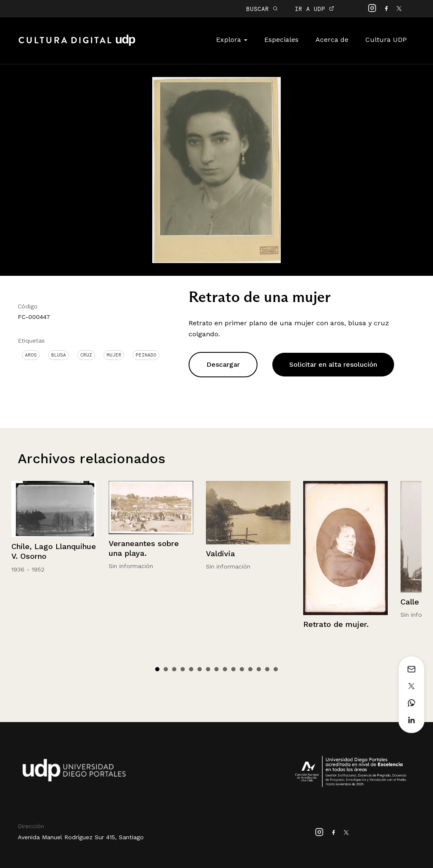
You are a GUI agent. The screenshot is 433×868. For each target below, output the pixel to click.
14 (267, 669)
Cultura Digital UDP (77, 45)
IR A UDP (314, 9)
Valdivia (221, 553)
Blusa (59, 355)
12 (250, 669)
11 (242, 669)
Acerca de (332, 40)
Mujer (114, 355)
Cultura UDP (386, 40)
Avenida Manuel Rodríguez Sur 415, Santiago (81, 837)
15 (276, 669)
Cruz (86, 355)
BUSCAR (262, 9)
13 (259, 669)
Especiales (281, 40)
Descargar (223, 364)
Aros (31, 355)
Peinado (146, 355)
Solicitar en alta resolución (333, 364)
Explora (232, 40)
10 (233, 669)
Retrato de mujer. (336, 624)
